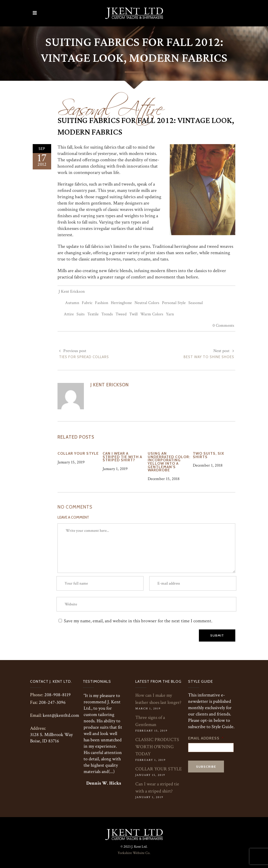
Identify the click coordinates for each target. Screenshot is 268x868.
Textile (93, 314)
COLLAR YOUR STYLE (159, 769)
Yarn (170, 314)
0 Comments (223, 326)
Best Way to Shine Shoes (209, 357)
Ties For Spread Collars (84, 357)
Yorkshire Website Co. (134, 853)
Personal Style (174, 303)
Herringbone (121, 303)
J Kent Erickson (72, 291)
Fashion (102, 303)
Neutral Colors (147, 303)
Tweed (121, 314)
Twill (133, 314)
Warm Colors (152, 314)
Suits (81, 314)
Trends (107, 314)
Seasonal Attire (110, 106)
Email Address (206, 738)
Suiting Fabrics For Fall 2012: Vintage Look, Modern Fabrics (146, 126)
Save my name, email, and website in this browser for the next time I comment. (138, 621)
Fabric (87, 303)
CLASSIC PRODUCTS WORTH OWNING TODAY (157, 747)
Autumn (72, 303)
